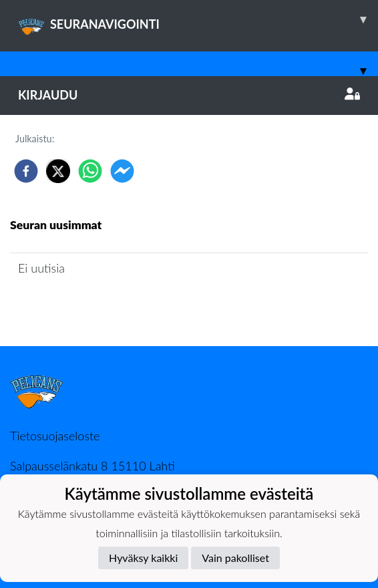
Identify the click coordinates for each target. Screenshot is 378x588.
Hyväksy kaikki (143, 558)
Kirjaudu (189, 95)
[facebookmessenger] (122, 171)
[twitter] (58, 171)
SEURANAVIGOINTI (198, 19)
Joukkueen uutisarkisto (78, 306)
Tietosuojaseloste (55, 436)
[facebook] (26, 171)
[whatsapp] (90, 171)
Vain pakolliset (235, 558)
